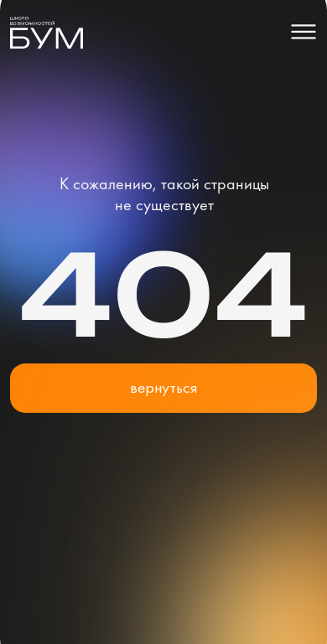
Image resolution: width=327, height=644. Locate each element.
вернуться (163, 387)
